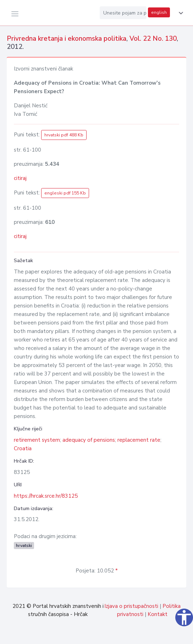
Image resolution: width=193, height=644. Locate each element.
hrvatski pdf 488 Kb (64, 135)
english (159, 12)
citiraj (20, 178)
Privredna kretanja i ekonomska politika (67, 39)
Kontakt (158, 614)
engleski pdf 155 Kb (65, 193)
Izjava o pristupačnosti (131, 606)
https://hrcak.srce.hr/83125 (46, 496)
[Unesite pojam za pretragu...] (123, 13)
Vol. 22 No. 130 (153, 39)
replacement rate (139, 440)
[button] (180, 13)
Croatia (23, 448)
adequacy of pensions (89, 440)
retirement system (37, 440)
